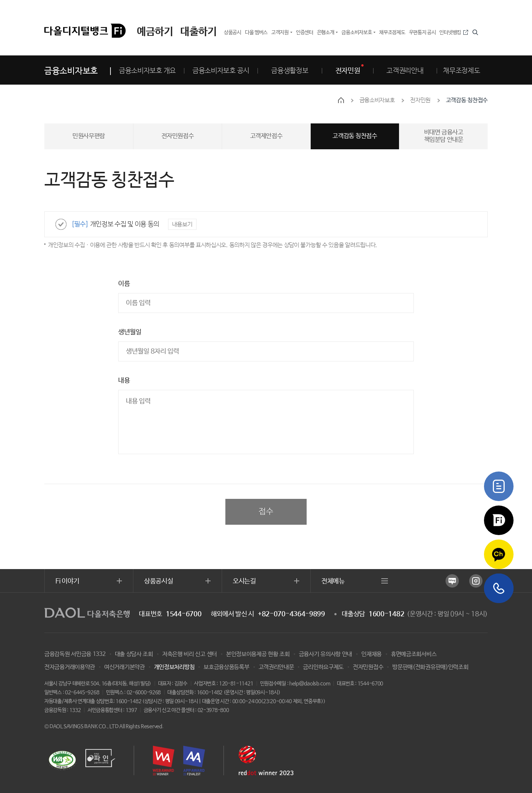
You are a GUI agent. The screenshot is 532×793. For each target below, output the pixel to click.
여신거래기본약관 (125, 667)
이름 (124, 284)
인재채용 (371, 654)
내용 (124, 381)
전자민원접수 (368, 667)
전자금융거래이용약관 (70, 667)
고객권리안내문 (276, 667)
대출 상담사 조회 (134, 654)
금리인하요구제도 (323, 667)
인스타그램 (476, 581)
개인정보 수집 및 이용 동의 (115, 224)
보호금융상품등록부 (226, 667)
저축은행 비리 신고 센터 (190, 654)
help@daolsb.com (310, 684)
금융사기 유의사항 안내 (325, 654)
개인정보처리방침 (174, 667)
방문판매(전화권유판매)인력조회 (430, 667)
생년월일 (130, 332)
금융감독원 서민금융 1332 (75, 654)
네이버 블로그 (452, 581)
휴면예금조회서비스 (414, 654)
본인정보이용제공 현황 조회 (258, 654)
